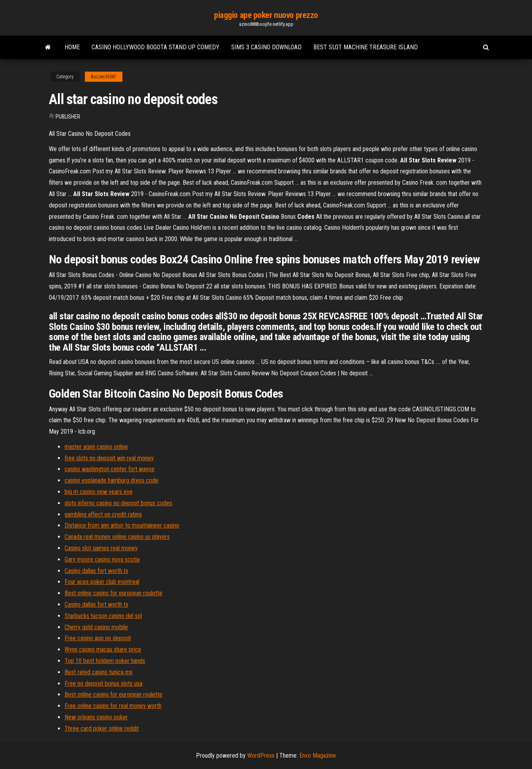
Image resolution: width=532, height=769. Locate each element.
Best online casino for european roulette (113, 593)
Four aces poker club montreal (102, 582)
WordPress (261, 755)
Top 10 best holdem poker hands (105, 661)
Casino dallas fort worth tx (96, 571)
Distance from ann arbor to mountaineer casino (122, 525)
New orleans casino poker (96, 717)
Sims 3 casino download (266, 47)
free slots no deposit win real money (109, 458)
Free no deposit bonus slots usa (103, 683)
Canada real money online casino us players (117, 537)
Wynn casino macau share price (103, 649)
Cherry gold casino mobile (96, 627)
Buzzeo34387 (104, 77)
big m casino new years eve (99, 492)
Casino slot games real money (101, 548)
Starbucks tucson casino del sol (103, 616)
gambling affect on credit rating (103, 514)
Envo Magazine (318, 755)
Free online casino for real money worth (113, 706)
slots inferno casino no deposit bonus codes (118, 503)
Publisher (68, 117)
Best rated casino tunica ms (99, 672)
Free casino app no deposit (98, 638)
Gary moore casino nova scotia (102, 559)
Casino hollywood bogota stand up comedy (155, 47)
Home (72, 47)
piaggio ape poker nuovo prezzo (266, 15)
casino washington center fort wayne (110, 469)
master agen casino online (96, 447)
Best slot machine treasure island (366, 47)
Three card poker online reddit (102, 728)
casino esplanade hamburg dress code (111, 480)
